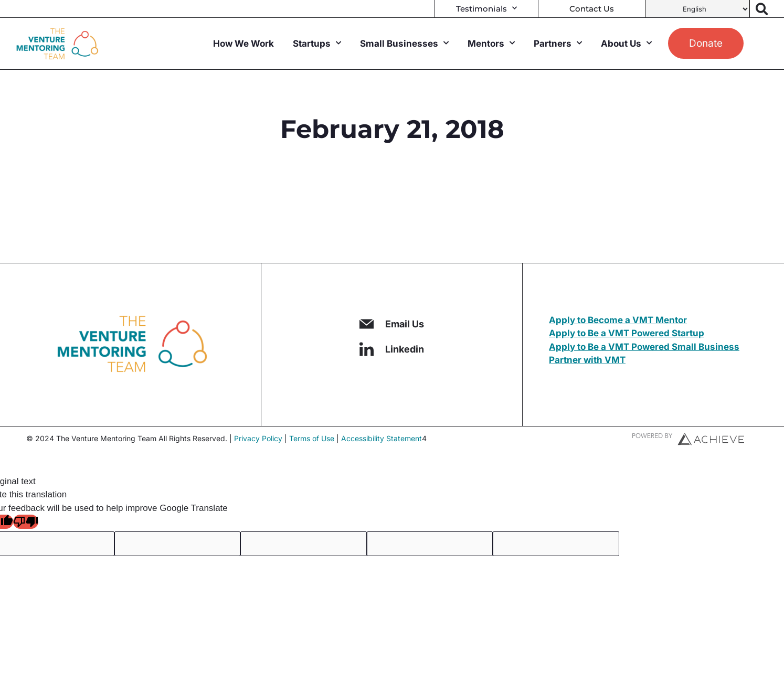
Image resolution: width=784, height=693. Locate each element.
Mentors (491, 44)
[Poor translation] (26, 522)
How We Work (243, 44)
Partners (558, 44)
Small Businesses (404, 44)
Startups (317, 44)
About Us (626, 44)
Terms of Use (312, 438)
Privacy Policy (258, 438)
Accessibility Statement (382, 438)
